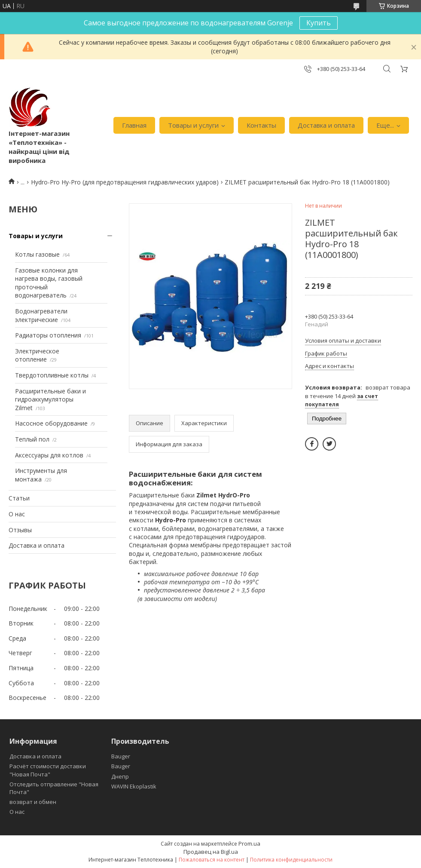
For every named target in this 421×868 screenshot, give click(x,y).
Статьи (19, 498)
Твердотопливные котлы (52, 375)
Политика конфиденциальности (291, 860)
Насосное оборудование (51, 423)
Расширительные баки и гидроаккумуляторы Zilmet (50, 399)
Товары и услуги (193, 125)
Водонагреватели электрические (41, 315)
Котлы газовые (37, 254)
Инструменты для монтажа (41, 475)
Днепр (120, 776)
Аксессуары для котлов (49, 455)
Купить (319, 23)
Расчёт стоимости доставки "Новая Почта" (48, 770)
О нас (17, 514)
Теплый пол (32, 439)
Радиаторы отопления (48, 335)
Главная (134, 125)
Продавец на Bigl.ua (211, 852)
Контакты (261, 125)
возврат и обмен (33, 802)
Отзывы (20, 530)
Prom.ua (249, 843)
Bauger (121, 756)
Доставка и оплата (326, 125)
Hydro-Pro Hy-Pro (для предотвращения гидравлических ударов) (125, 182)
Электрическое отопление (37, 355)
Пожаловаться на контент (212, 860)
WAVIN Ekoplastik (134, 786)
